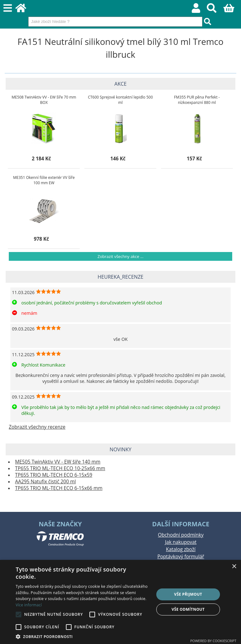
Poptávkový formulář (181, 557)
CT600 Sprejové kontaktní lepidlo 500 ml (120, 100)
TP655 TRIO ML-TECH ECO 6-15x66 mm (59, 488)
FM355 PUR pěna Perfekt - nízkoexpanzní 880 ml (197, 100)
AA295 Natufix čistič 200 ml (46, 482)
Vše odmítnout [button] (188, 609)
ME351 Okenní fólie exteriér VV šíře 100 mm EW (44, 180)
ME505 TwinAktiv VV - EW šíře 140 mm (58, 462)
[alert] (120, 602)
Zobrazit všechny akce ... (120, 256)
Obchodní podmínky (181, 535)
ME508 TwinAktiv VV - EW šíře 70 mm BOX (44, 100)
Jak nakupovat (181, 542)
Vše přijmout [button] (188, 594)
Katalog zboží (181, 549)
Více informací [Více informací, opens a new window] (29, 605)
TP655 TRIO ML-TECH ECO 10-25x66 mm (60, 468)
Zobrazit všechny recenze (37, 427)
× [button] (234, 567)
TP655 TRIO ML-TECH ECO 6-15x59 (54, 475)
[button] (83, 636)
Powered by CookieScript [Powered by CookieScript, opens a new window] (213, 641)
